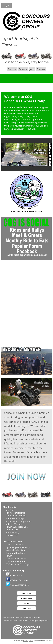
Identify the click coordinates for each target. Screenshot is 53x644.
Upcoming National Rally (18, 547)
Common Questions (15, 553)
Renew (41, 69)
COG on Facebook (17, 580)
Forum (12, 69)
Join (32, 69)
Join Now (10, 510)
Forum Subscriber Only (17, 527)
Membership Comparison (18, 521)
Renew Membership (15, 513)
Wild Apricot (28, 641)
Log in (7, 5)
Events (23, 69)
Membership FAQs (15, 518)
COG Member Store (15, 561)
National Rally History (16, 550)
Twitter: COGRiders (17, 585)
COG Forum (14, 575)
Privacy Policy (12, 532)
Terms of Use (12, 530)
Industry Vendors (14, 524)
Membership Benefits (16, 516)
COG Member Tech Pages (18, 564)
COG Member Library (16, 558)
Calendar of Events (15, 544)
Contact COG (12, 535)
